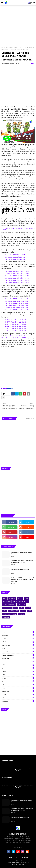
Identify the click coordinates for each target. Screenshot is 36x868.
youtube (28, 537)
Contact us (25, 858)
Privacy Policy (18, 860)
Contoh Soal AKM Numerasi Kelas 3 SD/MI (21, 553)
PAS (16, 608)
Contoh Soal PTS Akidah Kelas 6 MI (16, 310)
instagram (11, 537)
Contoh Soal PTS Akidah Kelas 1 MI (16, 299)
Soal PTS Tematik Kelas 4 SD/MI (15, 326)
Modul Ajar (22, 605)
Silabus (22, 614)
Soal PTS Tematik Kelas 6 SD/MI (15, 331)
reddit (28, 527)
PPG (5, 611)
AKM (5, 598)
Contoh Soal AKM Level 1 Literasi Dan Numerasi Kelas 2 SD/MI (22, 562)
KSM (15, 602)
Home (3, 47)
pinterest (11, 532)
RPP (30, 611)
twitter (28, 522)
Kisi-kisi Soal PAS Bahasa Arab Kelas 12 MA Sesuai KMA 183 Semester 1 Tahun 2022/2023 (22, 579)
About (17, 858)
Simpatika (7, 617)
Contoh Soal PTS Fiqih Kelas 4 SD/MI (17, 278)
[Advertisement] (18, 25)
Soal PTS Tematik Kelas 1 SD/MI (15, 320)
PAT (22, 608)
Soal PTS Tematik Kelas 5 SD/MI (15, 329)
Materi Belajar (24, 602)
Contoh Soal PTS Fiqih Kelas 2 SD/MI (17, 274)
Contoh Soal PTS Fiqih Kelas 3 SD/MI (17, 276)
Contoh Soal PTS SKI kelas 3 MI (15, 255)
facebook (11, 522)
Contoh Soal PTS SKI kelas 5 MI (15, 259)
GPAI (27, 598)
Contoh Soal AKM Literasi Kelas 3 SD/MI (20, 570)
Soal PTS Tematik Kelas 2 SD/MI (15, 322)
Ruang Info (7, 614)
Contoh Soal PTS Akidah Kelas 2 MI (16, 301)
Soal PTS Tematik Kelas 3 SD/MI (15, 324)
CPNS (21, 598)
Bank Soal (9, 47)
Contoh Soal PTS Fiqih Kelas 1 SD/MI (17, 271)
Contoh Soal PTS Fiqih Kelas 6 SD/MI (17, 282)
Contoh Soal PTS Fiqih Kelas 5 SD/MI (17, 280)
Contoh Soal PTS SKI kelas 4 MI (15, 257)
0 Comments (30, 418)
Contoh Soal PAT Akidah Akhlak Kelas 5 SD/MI (19, 229)
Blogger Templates (21, 862)
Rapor (23, 611)
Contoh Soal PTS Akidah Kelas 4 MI (16, 305)
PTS (17, 611)
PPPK (11, 611)
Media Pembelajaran (10, 605)
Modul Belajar (8, 608)
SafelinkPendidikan (18, 864)
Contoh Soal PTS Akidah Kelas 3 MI (16, 303)
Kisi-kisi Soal (7, 602)
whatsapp (11, 527)
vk (28, 532)
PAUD (28, 608)
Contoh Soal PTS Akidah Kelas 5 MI (16, 308)
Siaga (15, 614)
